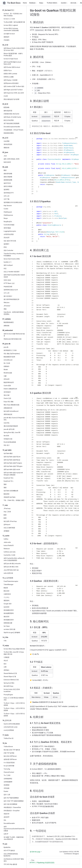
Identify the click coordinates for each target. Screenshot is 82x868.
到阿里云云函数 (9, 77)
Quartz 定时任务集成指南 (12, 724)
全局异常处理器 (9, 234)
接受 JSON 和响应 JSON (11, 159)
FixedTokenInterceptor (11, 581)
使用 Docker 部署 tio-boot (12, 67)
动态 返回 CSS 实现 (10, 241)
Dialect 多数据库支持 (10, 389)
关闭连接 (7, 788)
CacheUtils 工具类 (9, 555)
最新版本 (7, 37)
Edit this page (35, 852)
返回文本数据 (8, 186)
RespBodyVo (8, 222)
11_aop (5, 505)
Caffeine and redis (10, 552)
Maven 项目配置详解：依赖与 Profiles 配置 (13, 55)
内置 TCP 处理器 (9, 753)
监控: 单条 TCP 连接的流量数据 (14, 801)
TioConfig (7, 769)
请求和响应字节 (9, 193)
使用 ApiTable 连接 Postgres (13, 463)
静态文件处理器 (9, 120)
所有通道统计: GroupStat (12, 811)
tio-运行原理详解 (9, 766)
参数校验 (7, 326)
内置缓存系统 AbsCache (11, 114)
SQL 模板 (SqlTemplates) (12, 354)
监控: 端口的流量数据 (10, 804)
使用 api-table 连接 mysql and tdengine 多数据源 (13, 474)
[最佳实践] (74, 3)
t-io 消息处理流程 (9, 763)
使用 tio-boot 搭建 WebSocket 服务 (14, 335)
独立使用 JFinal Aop (10, 521)
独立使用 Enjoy (8, 686)
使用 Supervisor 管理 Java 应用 (14, 93)
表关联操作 (7, 392)
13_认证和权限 (8, 578)
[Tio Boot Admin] (53, 3)
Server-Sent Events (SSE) (12, 259)
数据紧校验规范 (9, 322)
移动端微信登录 (9, 610)
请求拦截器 (7, 228)
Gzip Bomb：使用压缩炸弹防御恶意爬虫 (14, 313)
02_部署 (5, 45)
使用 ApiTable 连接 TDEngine (13, 466)
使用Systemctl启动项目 (11, 83)
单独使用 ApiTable (10, 497)
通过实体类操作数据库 (11, 426)
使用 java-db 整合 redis (11, 567)
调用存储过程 (8, 414)
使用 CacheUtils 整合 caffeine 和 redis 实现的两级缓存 (14, 559)
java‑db (6, 347)
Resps (6, 218)
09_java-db (6, 344)
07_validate (7, 319)
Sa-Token (7, 626)
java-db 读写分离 (9, 429)
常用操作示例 (8, 439)
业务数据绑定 (8, 779)
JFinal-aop (7, 509)
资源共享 (7, 814)
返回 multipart (8, 265)
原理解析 (7, 531)
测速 (5, 309)
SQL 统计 (7, 445)
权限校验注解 (8, 623)
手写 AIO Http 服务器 (10, 864)
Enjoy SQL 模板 (9, 402)
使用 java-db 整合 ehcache (12, 564)
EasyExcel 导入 (9, 481)
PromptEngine (8, 695)
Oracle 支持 (7, 398)
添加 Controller (8, 250)
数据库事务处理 (9, 382)
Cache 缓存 (7, 386)
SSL (5, 820)
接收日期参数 (8, 177)
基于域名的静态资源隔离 (11, 123)
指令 (5, 664)
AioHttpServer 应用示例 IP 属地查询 (14, 860)
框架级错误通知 (9, 133)
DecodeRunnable (9, 823)
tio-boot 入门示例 (9, 19)
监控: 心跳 (7, 795)
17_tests (6, 735)
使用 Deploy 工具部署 (11, 80)
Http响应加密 (8, 287)
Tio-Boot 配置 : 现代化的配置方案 (14, 22)
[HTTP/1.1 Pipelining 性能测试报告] (54, 861)
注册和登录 (7, 594)
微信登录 (7, 617)
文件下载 (7, 199)
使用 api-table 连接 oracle (12, 470)
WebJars (7, 303)
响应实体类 (7, 162)
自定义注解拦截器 (9, 528)
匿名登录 (7, 591)
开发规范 (7, 40)
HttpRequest (8, 212)
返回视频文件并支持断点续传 (13, 202)
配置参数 (7, 107)
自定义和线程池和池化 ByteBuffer (11, 855)
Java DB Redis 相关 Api (11, 570)
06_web (5, 167)
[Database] (33, 3)
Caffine (6, 539)
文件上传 (7, 196)
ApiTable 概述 (8, 453)
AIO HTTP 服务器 (9, 851)
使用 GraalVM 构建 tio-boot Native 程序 (12, 63)
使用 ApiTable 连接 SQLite (12, 457)
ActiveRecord (8, 360)
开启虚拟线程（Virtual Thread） (14, 130)
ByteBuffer (7, 847)
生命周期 (7, 141)
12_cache (6, 536)
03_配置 (5, 104)
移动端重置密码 (9, 613)
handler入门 (8, 262)
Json (5, 156)
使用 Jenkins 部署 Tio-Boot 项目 (14, 86)
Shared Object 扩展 (10, 677)
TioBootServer (8, 747)
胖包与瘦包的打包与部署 (11, 99)
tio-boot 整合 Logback (11, 25)
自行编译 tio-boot (9, 34)
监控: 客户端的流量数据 (11, 798)
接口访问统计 (8, 296)
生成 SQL (7, 423)
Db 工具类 (7, 363)
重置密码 (7, 601)
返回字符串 (7, 183)
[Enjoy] (42, 3)
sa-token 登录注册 (9, 629)
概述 (5, 170)
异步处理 (7, 238)
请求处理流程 (8, 144)
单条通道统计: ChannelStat (12, 807)
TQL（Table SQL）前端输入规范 (14, 500)
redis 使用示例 (8, 573)
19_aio (5, 844)
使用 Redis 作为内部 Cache (12, 117)
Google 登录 (8, 604)
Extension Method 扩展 (11, 680)
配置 (5, 515)
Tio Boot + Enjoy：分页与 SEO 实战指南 (14, 704)
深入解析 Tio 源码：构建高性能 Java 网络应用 (14, 838)
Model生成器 (8, 373)
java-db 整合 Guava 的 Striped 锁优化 (14, 419)
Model (6, 370)
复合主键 (7, 395)
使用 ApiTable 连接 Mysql (12, 460)
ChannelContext (9, 772)
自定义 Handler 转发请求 (12, 272)
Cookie (6, 209)
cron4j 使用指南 (9, 730)
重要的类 (7, 148)
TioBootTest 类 (9, 738)
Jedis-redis (7, 542)
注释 (5, 667)
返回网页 (7, 190)
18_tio (5, 743)
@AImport (7, 525)
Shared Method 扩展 (10, 673)
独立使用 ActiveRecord (11, 411)
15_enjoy (6, 646)
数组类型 (7, 494)
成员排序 (7, 817)
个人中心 (7, 597)
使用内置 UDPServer (10, 759)
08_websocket (8, 330)
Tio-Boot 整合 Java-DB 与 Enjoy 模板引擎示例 (14, 653)
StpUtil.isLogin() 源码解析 (12, 633)
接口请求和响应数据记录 (11, 299)
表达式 (6, 661)
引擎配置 (7, 657)
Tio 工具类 (7, 775)
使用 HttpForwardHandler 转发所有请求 (14, 276)
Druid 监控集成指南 (10, 442)
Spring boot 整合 (9, 683)
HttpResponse (8, 215)
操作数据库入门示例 (10, 350)
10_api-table (7, 450)
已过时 (6, 96)
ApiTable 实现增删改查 (11, 491)
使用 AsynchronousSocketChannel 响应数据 (14, 829)
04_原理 (5, 138)
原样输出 (7, 670)
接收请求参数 (8, 174)
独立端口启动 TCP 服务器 (12, 750)
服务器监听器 (8, 111)
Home (25, 3)
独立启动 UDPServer (10, 756)
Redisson (7, 549)
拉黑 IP (6, 834)
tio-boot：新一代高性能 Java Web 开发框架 (13, 15)
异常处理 (7, 379)
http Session (8, 206)
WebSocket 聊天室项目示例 (13, 339)
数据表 (6, 588)
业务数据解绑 (8, 782)
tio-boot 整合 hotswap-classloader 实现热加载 (11, 29)
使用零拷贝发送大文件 (11, 290)
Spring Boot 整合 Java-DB (12, 433)
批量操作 (7, 366)
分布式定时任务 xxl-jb (11, 727)
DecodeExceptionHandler (12, 127)
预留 (5, 484)
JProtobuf (7, 306)
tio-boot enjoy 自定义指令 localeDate (12, 690)
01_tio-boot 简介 (8, 10)
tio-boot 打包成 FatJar (11, 59)
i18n (5, 641)
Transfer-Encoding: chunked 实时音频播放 (14, 255)
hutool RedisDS (9, 546)
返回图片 (7, 244)
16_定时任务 (7, 720)
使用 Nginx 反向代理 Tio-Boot (13, 90)
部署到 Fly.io (8, 71)
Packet (6, 791)
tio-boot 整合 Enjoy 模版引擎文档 (14, 649)
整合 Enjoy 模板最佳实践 (11, 405)
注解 (5, 376)
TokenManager (9, 585)
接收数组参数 (8, 180)
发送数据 (7, 785)
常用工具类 (7, 280)
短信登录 (7, 607)
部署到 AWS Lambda (10, 74)
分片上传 (7, 293)
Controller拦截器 (9, 225)
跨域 (5, 247)
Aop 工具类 (7, 512)
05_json (5, 152)
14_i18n (5, 637)
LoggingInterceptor (10, 231)
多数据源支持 (8, 408)
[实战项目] (64, 3)
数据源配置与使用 (9, 357)
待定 (5, 269)
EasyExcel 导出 (9, 478)
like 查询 (6, 436)
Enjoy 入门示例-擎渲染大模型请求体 (14, 699)
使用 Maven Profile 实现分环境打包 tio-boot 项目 (14, 49)
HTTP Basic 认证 (9, 283)
